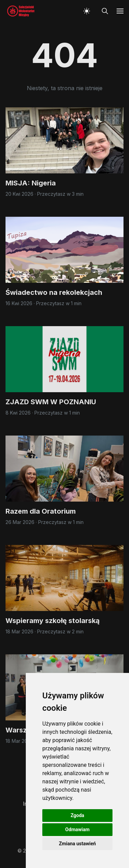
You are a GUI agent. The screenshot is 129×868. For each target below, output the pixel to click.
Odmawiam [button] (78, 829)
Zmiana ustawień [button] (77, 844)
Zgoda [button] (77, 815)
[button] (88, 11)
